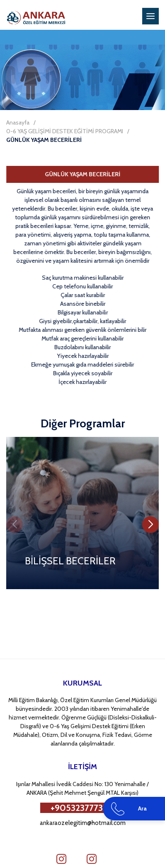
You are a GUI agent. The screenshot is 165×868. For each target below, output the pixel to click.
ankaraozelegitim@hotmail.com (83, 823)
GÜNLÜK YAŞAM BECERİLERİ (44, 140)
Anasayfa (18, 122)
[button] (150, 525)
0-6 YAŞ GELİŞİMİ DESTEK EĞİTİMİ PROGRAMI (65, 131)
